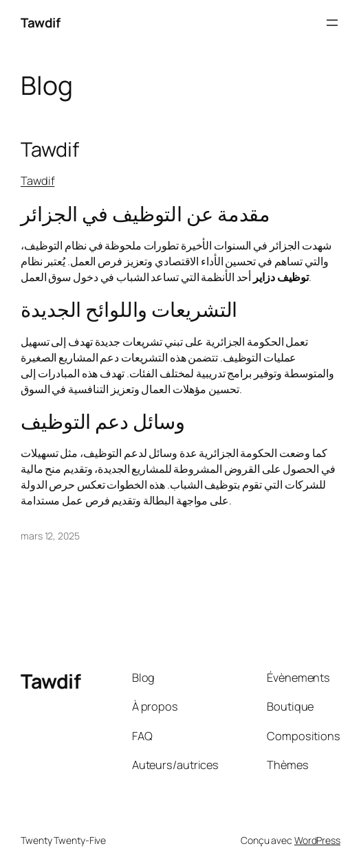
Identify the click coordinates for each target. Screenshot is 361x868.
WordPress (317, 840)
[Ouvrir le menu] (332, 23)
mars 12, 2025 (50, 536)
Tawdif (40, 23)
